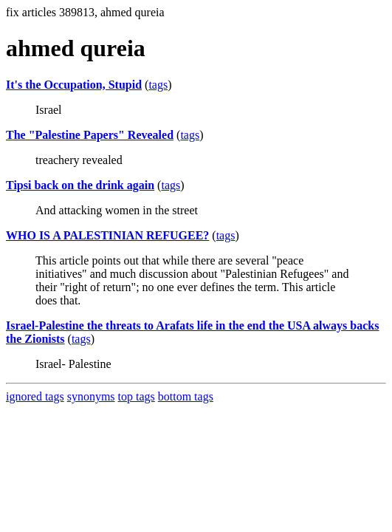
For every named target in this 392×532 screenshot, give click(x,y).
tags (158, 85)
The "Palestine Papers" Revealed (90, 135)
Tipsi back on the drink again (80, 185)
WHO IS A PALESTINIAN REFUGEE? (107, 235)
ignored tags (35, 396)
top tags (137, 396)
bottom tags (186, 396)
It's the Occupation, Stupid (74, 85)
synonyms (91, 396)
